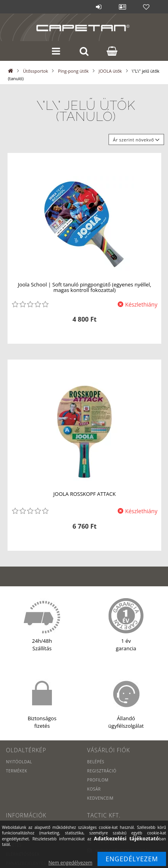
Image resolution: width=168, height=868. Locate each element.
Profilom (98, 780)
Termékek (17, 771)
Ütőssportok (35, 71)
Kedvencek (146, 7)
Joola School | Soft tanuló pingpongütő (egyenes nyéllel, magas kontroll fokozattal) (85, 287)
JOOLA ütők (110, 71)
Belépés (99, 7)
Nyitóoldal (19, 762)
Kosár (94, 789)
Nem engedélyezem (70, 863)
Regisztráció (102, 771)
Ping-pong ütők (73, 71)
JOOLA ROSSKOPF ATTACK (85, 494)
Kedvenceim (100, 798)
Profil (122, 7)
